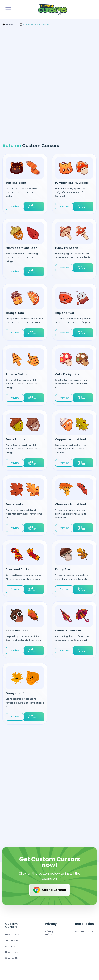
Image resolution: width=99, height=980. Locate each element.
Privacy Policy (49, 933)
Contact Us (12, 958)
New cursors (12, 934)
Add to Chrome (49, 890)
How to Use (12, 952)
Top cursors (12, 940)
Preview (15, 206)
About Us (10, 946)
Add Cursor (32, 206)
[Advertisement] (49, 84)
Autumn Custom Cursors (35, 25)
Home (7, 25)
